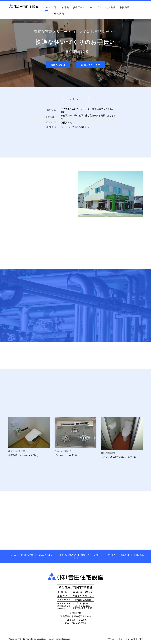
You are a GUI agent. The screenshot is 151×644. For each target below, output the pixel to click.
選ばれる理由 (62, 8)
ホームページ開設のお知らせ (75, 127)
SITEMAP (132, 639)
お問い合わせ (148, 58)
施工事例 (125, 555)
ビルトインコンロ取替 (66, 455)
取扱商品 (125, 8)
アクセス (148, 35)
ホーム (47, 8)
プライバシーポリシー (117, 639)
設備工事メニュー (83, 8)
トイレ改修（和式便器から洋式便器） (120, 457)
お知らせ (98, 555)
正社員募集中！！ (70, 123)
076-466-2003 (79, 620)
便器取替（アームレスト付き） (24, 455)
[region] (75, 50)
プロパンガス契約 (106, 8)
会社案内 (59, 14)
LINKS (140, 639)
